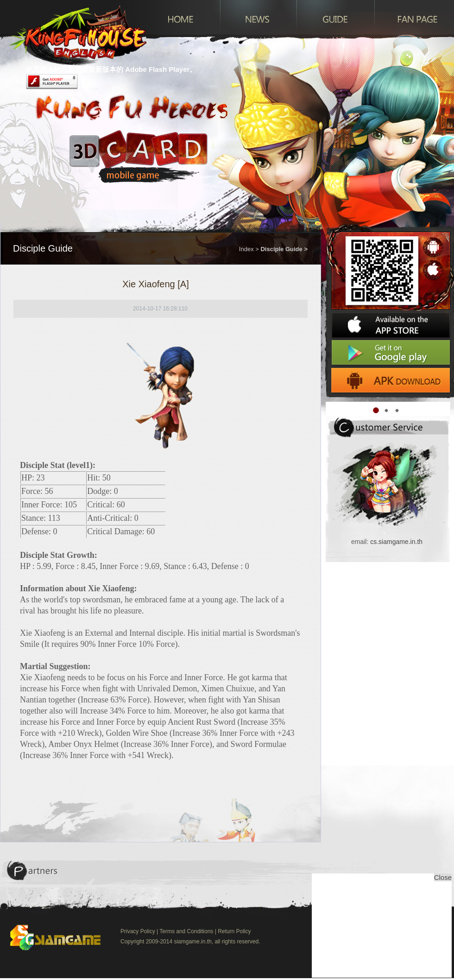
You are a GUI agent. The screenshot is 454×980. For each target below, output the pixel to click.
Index (246, 249)
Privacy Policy (138, 931)
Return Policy (234, 931)
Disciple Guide (281, 249)
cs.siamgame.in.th (396, 542)
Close (443, 877)
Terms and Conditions (186, 931)
